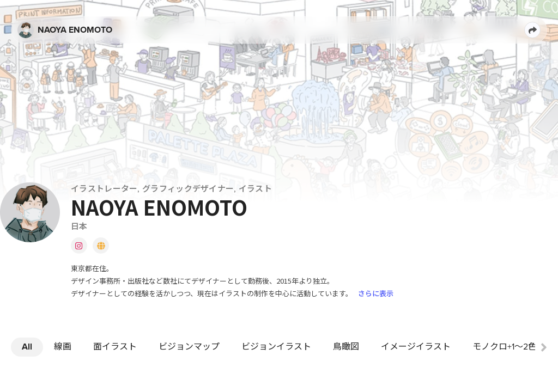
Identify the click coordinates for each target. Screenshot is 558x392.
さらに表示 (376, 293)
